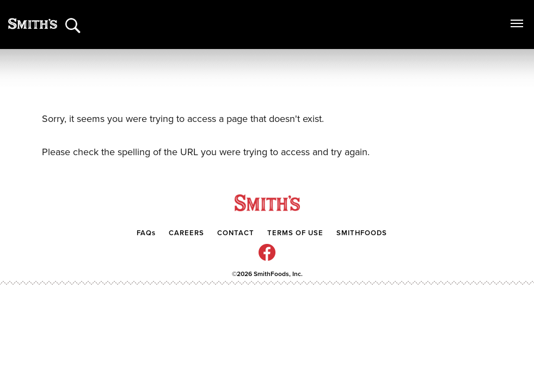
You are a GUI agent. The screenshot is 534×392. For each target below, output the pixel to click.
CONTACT (237, 233)
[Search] (73, 20)
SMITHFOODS (362, 233)
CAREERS (186, 233)
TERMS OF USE (295, 233)
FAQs (146, 233)
